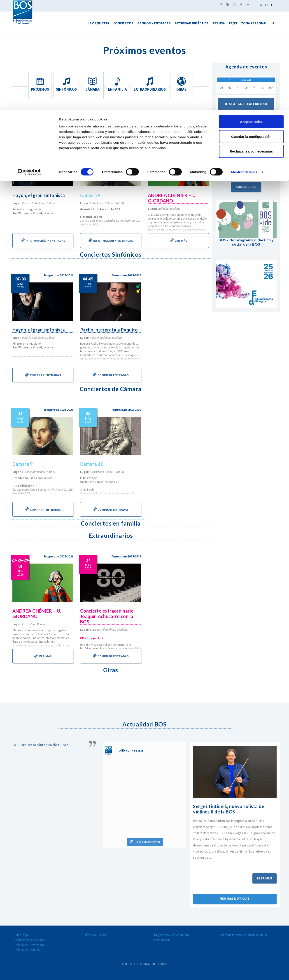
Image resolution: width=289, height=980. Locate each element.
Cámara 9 (91, 195)
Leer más (265, 878)
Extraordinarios (151, 84)
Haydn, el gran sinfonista (39, 195)
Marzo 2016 (245, 81)
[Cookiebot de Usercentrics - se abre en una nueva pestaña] (29, 62)
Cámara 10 (92, 464)
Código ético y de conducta (170, 935)
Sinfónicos (66, 84)
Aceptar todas (251, 12)
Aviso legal (21, 935)
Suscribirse (246, 190)
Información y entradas (43, 240)
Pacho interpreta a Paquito (110, 330)
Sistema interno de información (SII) (244, 935)
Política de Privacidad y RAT (32, 945)
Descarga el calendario (246, 107)
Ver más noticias (235, 899)
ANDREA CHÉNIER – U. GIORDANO (173, 198)
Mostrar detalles (244, 62)
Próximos (39, 84)
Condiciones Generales (29, 940)
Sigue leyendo (235, 864)
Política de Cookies (27, 950)
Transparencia (161, 940)
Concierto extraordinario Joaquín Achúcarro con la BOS (107, 616)
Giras (182, 84)
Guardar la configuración (251, 27)
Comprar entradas (43, 375)
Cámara (93, 84)
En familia (119, 84)
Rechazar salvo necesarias (251, 41)
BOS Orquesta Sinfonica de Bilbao (41, 745)
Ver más (178, 240)
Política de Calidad (95, 935)
